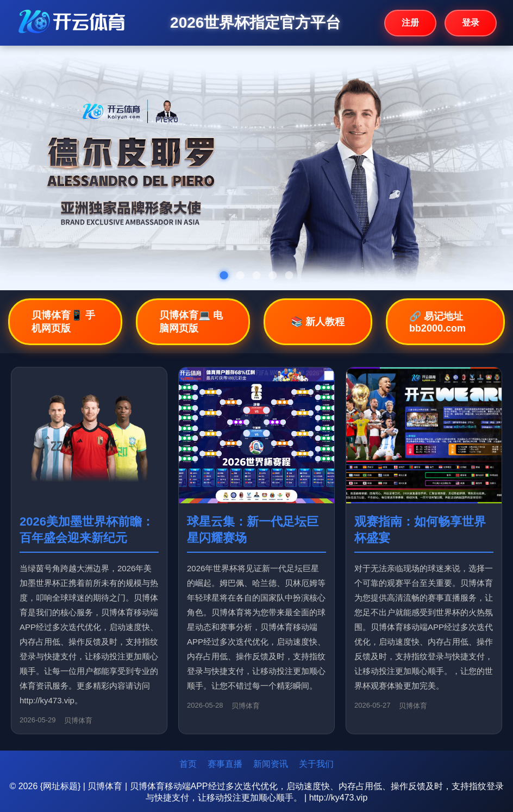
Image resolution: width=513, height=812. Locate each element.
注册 (410, 23)
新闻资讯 (271, 764)
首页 (188, 764)
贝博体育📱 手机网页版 (63, 322)
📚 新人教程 (318, 322)
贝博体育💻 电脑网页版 (191, 322)
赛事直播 (225, 764)
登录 (471, 23)
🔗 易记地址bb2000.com (437, 322)
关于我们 (316, 764)
